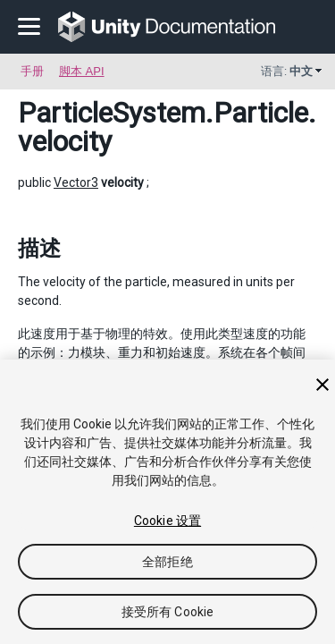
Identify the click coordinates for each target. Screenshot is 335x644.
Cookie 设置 (167, 521)
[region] (167, 502)
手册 (32, 71)
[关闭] (322, 385)
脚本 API (82, 71)
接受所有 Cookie (168, 612)
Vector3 (76, 182)
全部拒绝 (167, 562)
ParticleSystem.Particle (163, 113)
